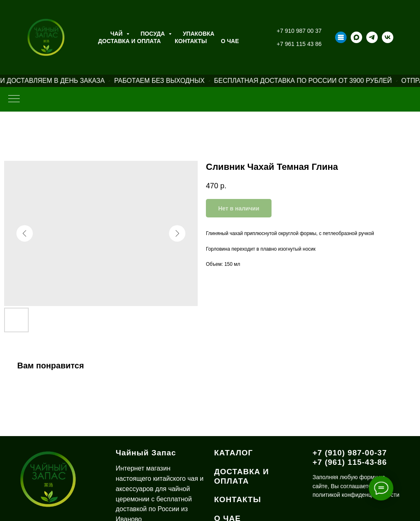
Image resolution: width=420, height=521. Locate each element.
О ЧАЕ (230, 41)
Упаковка (199, 34)
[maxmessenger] (356, 37)
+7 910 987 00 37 (299, 31)
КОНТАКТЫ (238, 499)
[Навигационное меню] (14, 99)
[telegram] (372, 37)
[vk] (388, 37)
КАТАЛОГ (234, 453)
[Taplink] (341, 37)
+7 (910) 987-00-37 (350, 453)
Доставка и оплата (129, 41)
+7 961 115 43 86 (299, 44)
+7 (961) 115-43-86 (350, 462)
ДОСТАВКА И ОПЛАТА (242, 476)
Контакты (191, 41)
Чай (117, 34)
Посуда (154, 34)
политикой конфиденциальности (356, 495)
